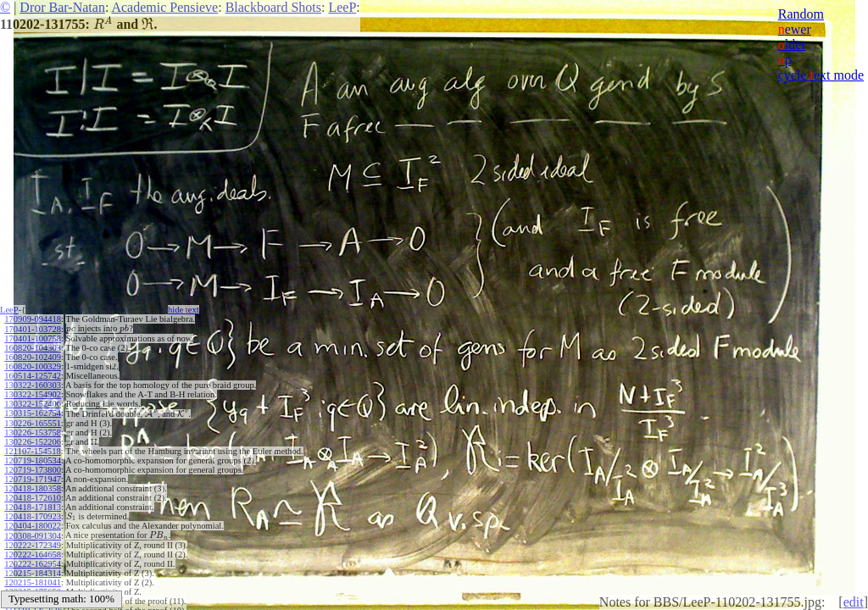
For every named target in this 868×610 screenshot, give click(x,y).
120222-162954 (33, 564)
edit (854, 602)
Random (801, 14)
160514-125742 (33, 376)
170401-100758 (33, 338)
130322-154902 (33, 394)
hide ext (184, 310)
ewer (795, 29)
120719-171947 (33, 479)
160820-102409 (33, 357)
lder (792, 44)
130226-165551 (33, 423)
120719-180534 (33, 460)
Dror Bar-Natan (62, 7)
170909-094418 (33, 319)
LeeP (342, 7)
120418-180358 (33, 488)
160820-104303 (33, 348)
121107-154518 (32, 451)
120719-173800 (33, 470)
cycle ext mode (821, 75)
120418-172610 (33, 498)
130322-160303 (33, 385)
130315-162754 (33, 413)
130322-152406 (33, 404)
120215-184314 (33, 573)
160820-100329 (33, 366)
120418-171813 (33, 507)
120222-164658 (33, 555)
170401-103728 (33, 329)
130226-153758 (33, 433)
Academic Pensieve (164, 7)
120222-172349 (33, 545)
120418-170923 (33, 516)
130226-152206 (33, 442)
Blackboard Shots (273, 7)
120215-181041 (33, 582)
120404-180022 (33, 526)
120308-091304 (33, 536)
